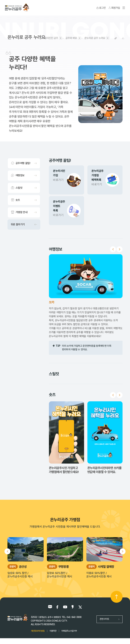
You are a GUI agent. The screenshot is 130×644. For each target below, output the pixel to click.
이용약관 (53, 631)
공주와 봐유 (71, 38)
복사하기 (115, 38)
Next (120, 249)
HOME (40, 38)
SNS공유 (123, 38)
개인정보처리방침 (38, 631)
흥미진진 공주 (51, 38)
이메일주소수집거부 (69, 631)
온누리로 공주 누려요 (95, 38)
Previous (113, 249)
